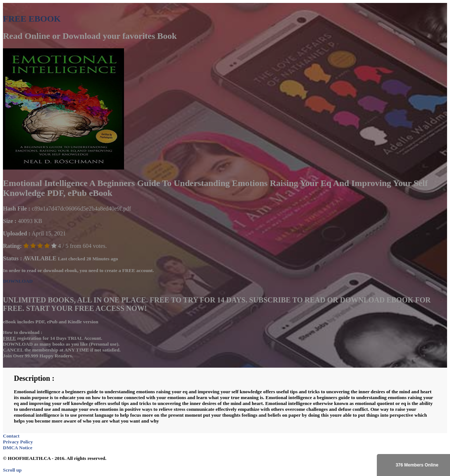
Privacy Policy (18, 442)
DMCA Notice (18, 448)
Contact (11, 436)
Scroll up (12, 470)
